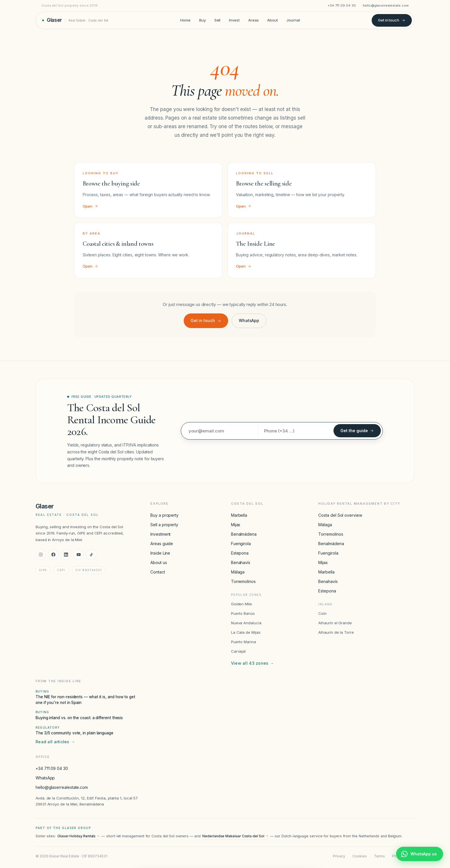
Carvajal (238, 651)
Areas (254, 20)
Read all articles (55, 742)
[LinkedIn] (66, 555)
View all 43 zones (253, 663)
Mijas (236, 525)
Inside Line (160, 553)
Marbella (239, 515)
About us (159, 562)
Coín (322, 613)
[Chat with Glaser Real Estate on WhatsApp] (420, 854)
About (272, 20)
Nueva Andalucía (246, 623)
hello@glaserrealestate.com (386, 5)
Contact (158, 572)
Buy (202, 20)
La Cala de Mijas (246, 632)
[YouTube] (79, 555)
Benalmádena (244, 534)
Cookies (359, 856)
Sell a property (164, 525)
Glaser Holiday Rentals (78, 836)
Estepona (240, 553)
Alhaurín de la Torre (336, 632)
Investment (160, 534)
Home (185, 20)
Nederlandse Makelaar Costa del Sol (235, 836)
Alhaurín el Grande (335, 623)
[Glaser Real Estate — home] (75, 20)
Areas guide (162, 544)
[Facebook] (53, 555)
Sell (218, 20)
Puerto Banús (243, 613)
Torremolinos (243, 581)
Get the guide (357, 431)
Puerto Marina (244, 642)
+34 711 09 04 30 (342, 5)
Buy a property (164, 515)
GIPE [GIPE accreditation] (43, 570)
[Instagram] (41, 555)
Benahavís (241, 562)
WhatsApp (249, 320)
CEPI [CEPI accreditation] (61, 570)
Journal (293, 20)
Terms (379, 856)
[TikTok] (91, 555)
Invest (234, 20)
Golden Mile (242, 604)
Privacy (339, 856)
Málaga (238, 572)
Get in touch (392, 20)
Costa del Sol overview (340, 515)
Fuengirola (241, 544)
